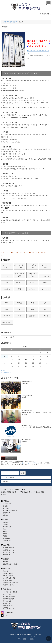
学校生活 (5, 519)
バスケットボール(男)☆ (7, 266)
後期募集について (9, 550)
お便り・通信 (7, 594)
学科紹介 (6, 522)
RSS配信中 (6, 372)
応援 (20, 289)
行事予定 (6, 524)
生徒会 (5, 531)
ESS (7, 302)
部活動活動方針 (8, 580)
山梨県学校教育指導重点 (11, 582)
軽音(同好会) (7, 322)
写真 (45, 302)
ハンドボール (45, 289)
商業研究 (32, 315)
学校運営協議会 (8, 573)
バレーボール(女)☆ (45, 266)
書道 (32, 302)
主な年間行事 (7, 526)
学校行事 (6, 529)
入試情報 (5, 545)
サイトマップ (27, 489)
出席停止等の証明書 (9, 596)
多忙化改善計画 (8, 575)
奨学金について (8, 605)
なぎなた (32, 289)
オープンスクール (9, 552)
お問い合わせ (15, 489)
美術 (32, 309)
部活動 (5, 533)
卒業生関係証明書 (9, 598)
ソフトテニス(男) (20, 275)
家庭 (20, 315)
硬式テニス (20, 282)
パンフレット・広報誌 (10, 592)
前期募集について (9, 547)
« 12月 (3, 370)
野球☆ (45, 282)
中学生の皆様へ (40, 492)
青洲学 (5, 536)
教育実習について (9, 608)
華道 (7, 309)
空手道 (32, 282)
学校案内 (6, 506)
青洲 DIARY (7, 538)
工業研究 (45, 315)
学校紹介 (5, 500)
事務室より (7, 603)
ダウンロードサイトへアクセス (29, 463)
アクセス (4, 489)
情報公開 (5, 568)
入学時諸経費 (7, 601)
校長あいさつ (7, 503)
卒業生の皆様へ (26, 492)
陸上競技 (7, 289)
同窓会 (3, 494)
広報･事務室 (6, 589)
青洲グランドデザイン (10, 584)
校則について (7, 540)
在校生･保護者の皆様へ (9, 492)
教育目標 (6, 508)
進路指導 (6, 561)
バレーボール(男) (32, 266)
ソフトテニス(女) (32, 275)
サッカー (7, 276)
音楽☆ (20, 309)
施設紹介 (6, 515)
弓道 (7, 282)
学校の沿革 (7, 512)
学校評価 (6, 571)
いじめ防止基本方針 (9, 578)
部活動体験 (7, 554)
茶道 (45, 309)
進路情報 (5, 559)
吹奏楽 (20, 302)
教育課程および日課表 (10, 510)
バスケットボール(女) (20, 266)
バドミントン (45, 276)
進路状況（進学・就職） (11, 564)
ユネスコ (7, 315)
